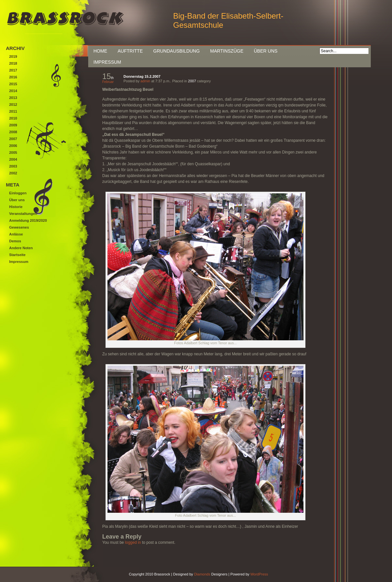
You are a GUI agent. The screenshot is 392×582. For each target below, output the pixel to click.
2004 (13, 159)
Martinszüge (227, 51)
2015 (13, 84)
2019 (13, 57)
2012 (13, 105)
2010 (13, 118)
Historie (16, 207)
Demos (15, 241)
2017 (13, 70)
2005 (13, 153)
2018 (13, 63)
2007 (192, 81)
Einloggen (18, 193)
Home (100, 51)
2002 (13, 173)
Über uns (266, 51)
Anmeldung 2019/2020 (28, 220)
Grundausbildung (176, 51)
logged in (133, 542)
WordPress (259, 574)
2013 (13, 98)
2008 (13, 132)
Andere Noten (21, 248)
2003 (13, 166)
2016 (13, 77)
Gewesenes (19, 227)
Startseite (17, 255)
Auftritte (130, 51)
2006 (13, 146)
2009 (13, 125)
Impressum (107, 62)
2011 (13, 111)
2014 (13, 91)
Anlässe (16, 234)
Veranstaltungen (23, 214)
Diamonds (202, 574)
